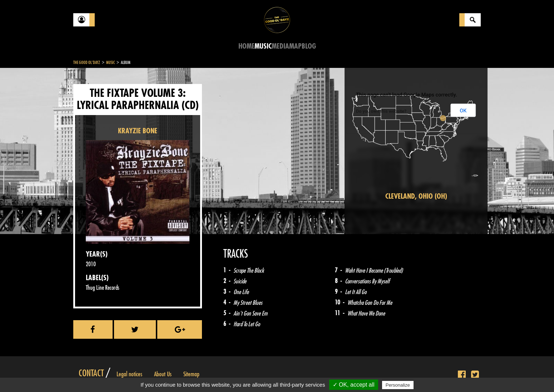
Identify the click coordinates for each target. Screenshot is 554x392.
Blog (309, 46)
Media (280, 46)
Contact (91, 373)
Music (263, 46)
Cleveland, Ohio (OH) (416, 196)
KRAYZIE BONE (138, 131)
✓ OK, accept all (354, 385)
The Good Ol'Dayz (87, 63)
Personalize (398, 385)
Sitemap (191, 374)
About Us (163, 374)
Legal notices (129, 374)
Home (246, 46)
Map (295, 46)
